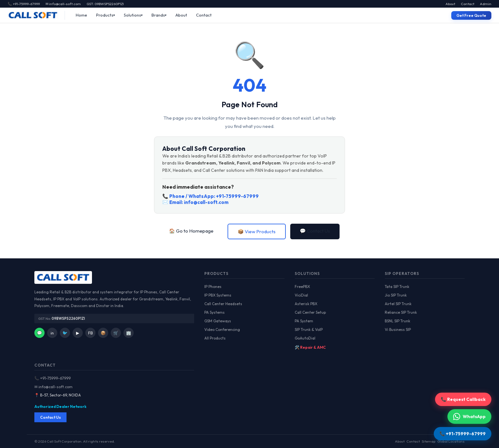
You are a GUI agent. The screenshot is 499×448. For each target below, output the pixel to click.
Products (105, 15)
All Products (215, 338)
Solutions (132, 15)
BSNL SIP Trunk (397, 321)
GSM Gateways (218, 321)
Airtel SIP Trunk (398, 304)
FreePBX (302, 287)
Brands (158, 15)
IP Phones (213, 287)
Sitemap (429, 441)
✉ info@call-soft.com (63, 4)
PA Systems (214, 312)
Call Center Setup (310, 312)
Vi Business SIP (398, 329)
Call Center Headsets (223, 304)
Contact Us (50, 417)
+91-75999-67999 (237, 196)
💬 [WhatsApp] (39, 333)
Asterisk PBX (306, 304)
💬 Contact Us (315, 231)
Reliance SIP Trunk (401, 312)
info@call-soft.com (206, 202)
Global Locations (451, 441)
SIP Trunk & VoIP (309, 329)
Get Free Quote (471, 15)
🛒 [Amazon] (116, 333)
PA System (304, 321)
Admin (486, 4)
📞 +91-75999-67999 (53, 378)
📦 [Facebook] (103, 333)
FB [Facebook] (91, 333)
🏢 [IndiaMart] (129, 333)
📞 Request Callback (463, 399)
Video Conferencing (222, 329)
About (450, 4)
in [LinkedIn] (52, 333)
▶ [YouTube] (78, 333)
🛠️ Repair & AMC (310, 347)
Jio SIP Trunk (396, 295)
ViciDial (301, 295)
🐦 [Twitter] (65, 333)
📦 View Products (257, 231)
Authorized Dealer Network (60, 406)
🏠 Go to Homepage (191, 231)
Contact (467, 4)
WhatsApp (469, 416)
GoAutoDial (305, 338)
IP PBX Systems (218, 295)
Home (81, 15)
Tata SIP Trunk (397, 287)
